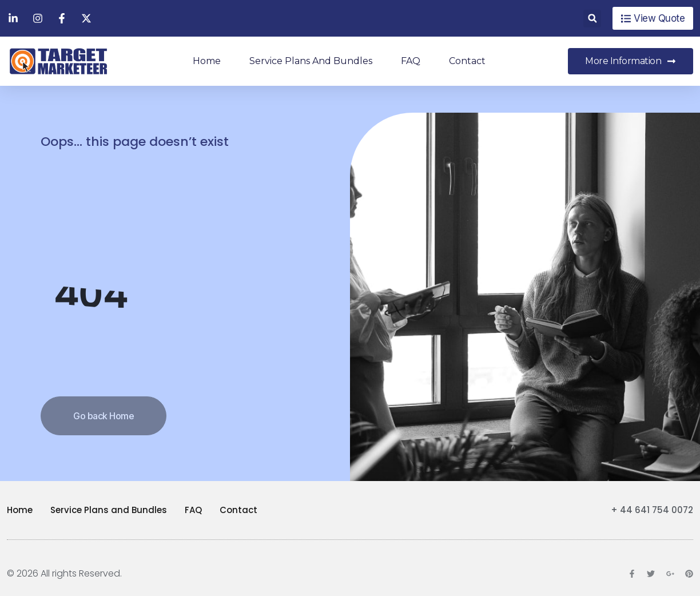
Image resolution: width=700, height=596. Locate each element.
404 (91, 294)
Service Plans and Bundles (311, 61)
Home (207, 61)
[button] (592, 19)
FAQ (411, 61)
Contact (467, 61)
